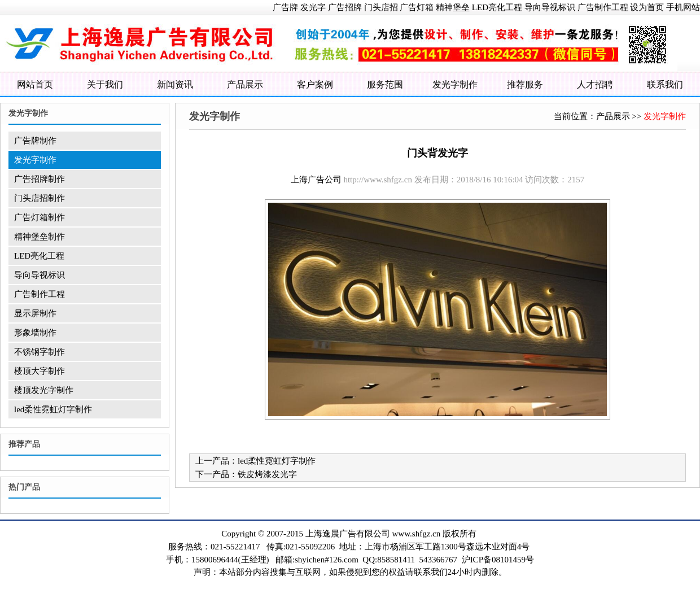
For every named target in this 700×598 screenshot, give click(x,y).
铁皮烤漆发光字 (267, 474)
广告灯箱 (417, 7)
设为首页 (647, 7)
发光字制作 (455, 84)
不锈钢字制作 (40, 352)
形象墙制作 (35, 333)
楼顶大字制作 (40, 371)
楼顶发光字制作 (44, 390)
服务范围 (385, 84)
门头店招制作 (40, 198)
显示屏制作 (35, 313)
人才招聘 (595, 84)
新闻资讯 (175, 84)
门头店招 (381, 7)
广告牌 (285, 7)
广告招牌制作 (40, 179)
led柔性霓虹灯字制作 (53, 409)
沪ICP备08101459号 (498, 560)
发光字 (313, 7)
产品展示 (245, 84)
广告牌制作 (35, 141)
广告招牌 (345, 7)
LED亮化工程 (497, 7)
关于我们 (105, 84)
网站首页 (35, 84)
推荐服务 (525, 84)
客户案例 (315, 84)
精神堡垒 (453, 7)
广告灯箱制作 (40, 217)
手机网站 (683, 7)
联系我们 (665, 84)
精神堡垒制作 (40, 237)
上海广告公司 (316, 180)
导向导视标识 (550, 7)
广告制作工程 (603, 7)
